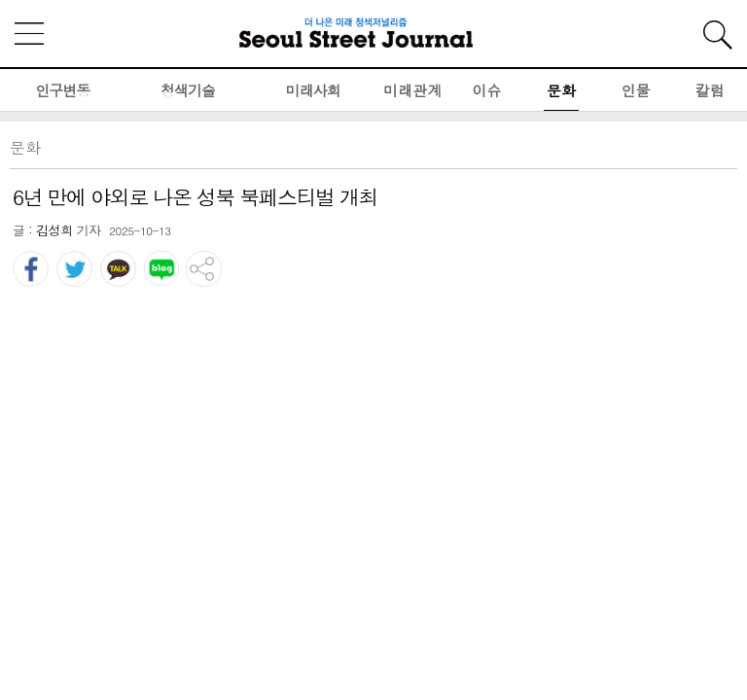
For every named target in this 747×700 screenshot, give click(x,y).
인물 (635, 90)
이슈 (487, 90)
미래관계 (412, 90)
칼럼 (710, 90)
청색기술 (188, 90)
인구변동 (62, 90)
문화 (561, 90)
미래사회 (313, 90)
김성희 (54, 230)
